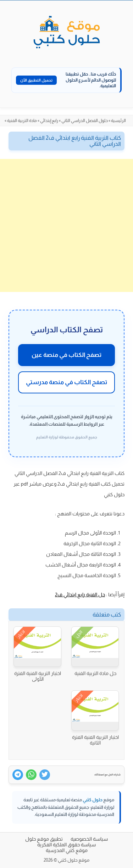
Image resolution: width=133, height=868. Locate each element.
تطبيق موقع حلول (44, 839)
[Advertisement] (66, 225)
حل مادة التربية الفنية (95, 673)
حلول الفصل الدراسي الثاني (85, 121)
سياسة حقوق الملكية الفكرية (66, 845)
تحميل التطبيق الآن (36, 80)
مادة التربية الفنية (22, 121)
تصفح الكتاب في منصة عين (66, 355)
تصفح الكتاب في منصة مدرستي (66, 382)
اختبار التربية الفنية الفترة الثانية (95, 740)
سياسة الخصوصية (89, 839)
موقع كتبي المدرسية (67, 850)
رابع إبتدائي (49, 121)
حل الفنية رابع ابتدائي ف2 (80, 595)
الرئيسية (118, 121)
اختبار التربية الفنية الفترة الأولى (38, 676)
